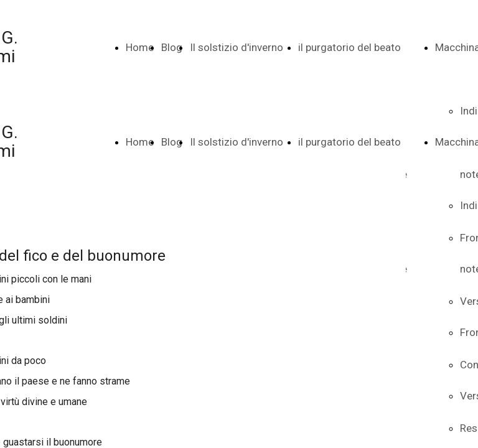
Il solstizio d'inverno (237, 47)
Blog (172, 47)
